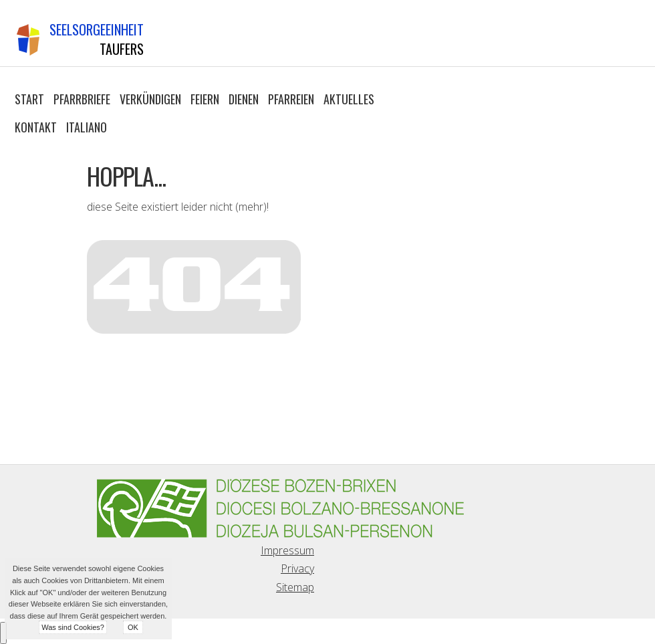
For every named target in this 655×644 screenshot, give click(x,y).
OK (133, 627)
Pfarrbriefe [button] (82, 99)
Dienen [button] (244, 99)
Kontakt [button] (36, 127)
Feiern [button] (205, 99)
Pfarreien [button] (291, 99)
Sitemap (295, 587)
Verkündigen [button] (150, 99)
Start (29, 99)
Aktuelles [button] (349, 99)
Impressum (287, 550)
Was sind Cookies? (73, 627)
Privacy (297, 568)
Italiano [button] (87, 127)
